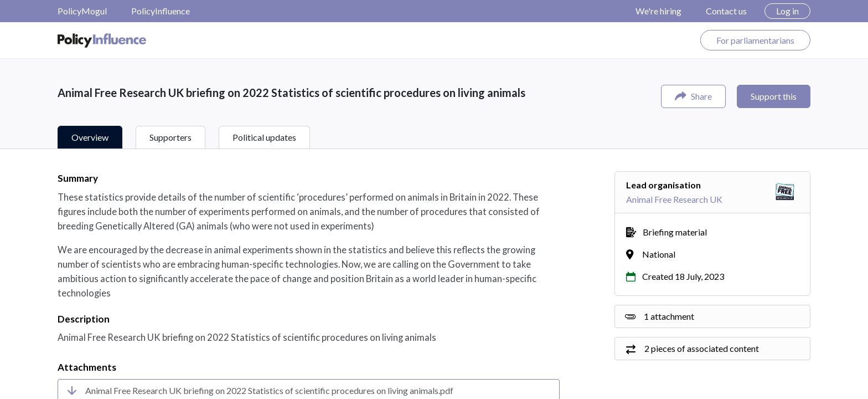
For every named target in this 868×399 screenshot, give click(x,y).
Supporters (170, 137)
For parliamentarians (755, 40)
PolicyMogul (82, 11)
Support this (774, 96)
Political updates (264, 137)
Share (693, 96)
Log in (787, 11)
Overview (90, 137)
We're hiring (658, 11)
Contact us (726, 11)
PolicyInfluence (161, 11)
